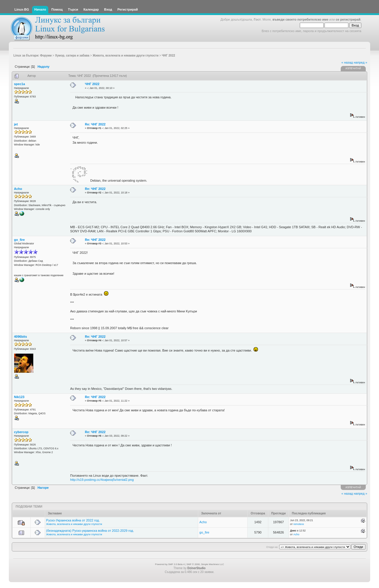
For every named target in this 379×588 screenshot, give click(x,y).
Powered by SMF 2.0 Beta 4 (170, 564)
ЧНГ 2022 (92, 84)
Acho (18, 189)
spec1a (20, 84)
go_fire (20, 240)
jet (16, 124)
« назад (347, 62)
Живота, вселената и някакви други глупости (74, 524)
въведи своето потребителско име (300, 19)
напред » (360, 62)
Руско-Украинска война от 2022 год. (73, 520)
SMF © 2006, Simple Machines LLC (205, 564)
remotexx (299, 524)
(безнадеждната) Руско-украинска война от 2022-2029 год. (90, 531)
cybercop (21, 432)
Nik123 (19, 397)
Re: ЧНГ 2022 (95, 124)
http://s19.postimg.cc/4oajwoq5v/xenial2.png (102, 480)
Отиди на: (272, 547)
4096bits (21, 337)
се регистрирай (348, 19)
